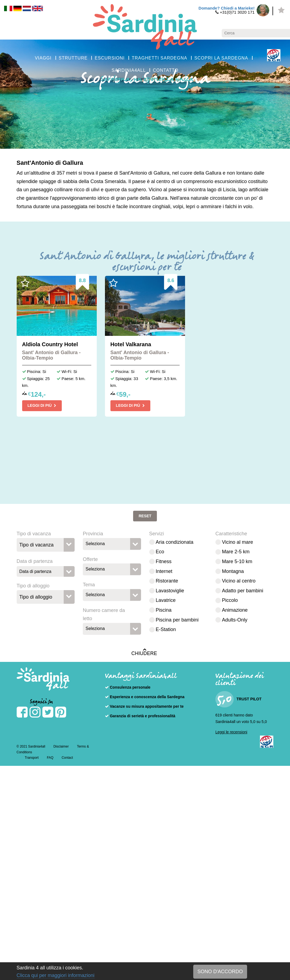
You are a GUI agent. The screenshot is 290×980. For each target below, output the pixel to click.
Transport (32, 758)
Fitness (164, 561)
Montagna (233, 571)
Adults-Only (235, 620)
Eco (160, 552)
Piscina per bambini (177, 620)
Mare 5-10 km (237, 561)
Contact (67, 758)
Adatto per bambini (243, 591)
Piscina (164, 610)
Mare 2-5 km (236, 552)
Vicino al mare (238, 542)
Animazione (235, 610)
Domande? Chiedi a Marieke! (226, 8)
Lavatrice (166, 600)
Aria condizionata (175, 542)
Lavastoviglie (170, 591)
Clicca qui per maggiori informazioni (56, 975)
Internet (164, 571)
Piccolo (230, 600)
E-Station (166, 629)
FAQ (50, 758)
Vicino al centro (239, 581)
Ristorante (167, 581)
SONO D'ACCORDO (220, 972)
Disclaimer (61, 746)
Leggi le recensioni (231, 732)
